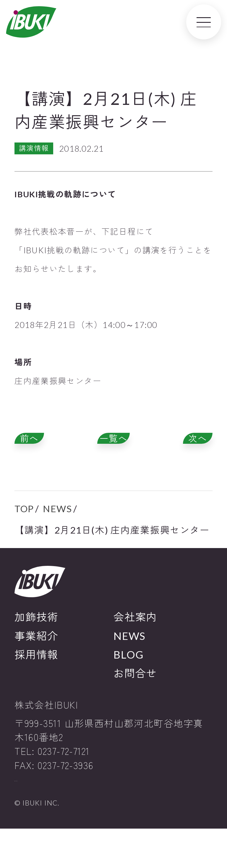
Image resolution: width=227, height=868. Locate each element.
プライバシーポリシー (50, 813)
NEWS (57, 532)
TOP (24, 532)
